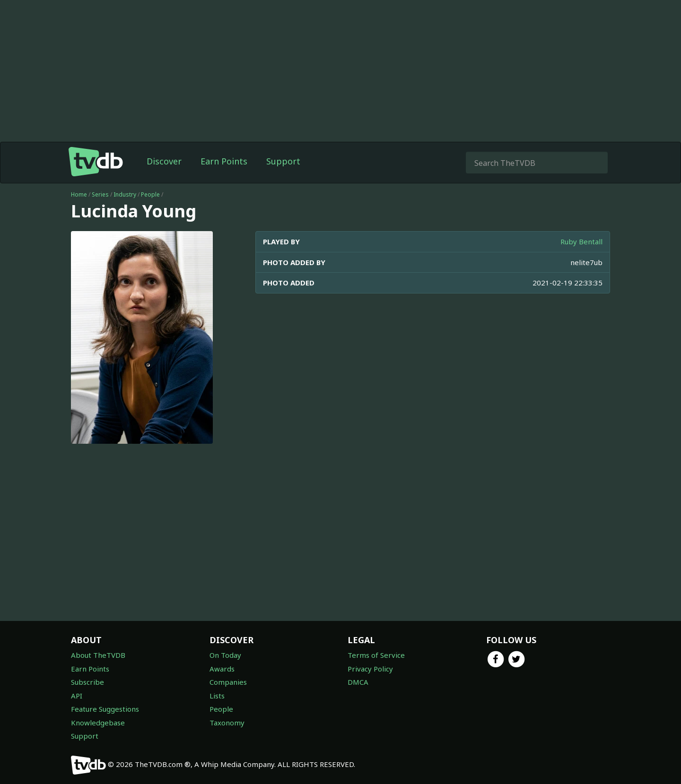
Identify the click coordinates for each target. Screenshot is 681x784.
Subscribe (87, 682)
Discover (164, 161)
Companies (228, 682)
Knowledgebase (98, 723)
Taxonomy (227, 723)
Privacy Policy (370, 669)
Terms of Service (376, 655)
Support (283, 161)
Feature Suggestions (105, 709)
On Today (225, 655)
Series (100, 194)
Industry (125, 194)
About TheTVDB (98, 655)
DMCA (358, 682)
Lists (217, 696)
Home (79, 194)
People (150, 194)
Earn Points (224, 161)
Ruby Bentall (581, 241)
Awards (222, 669)
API (77, 696)
